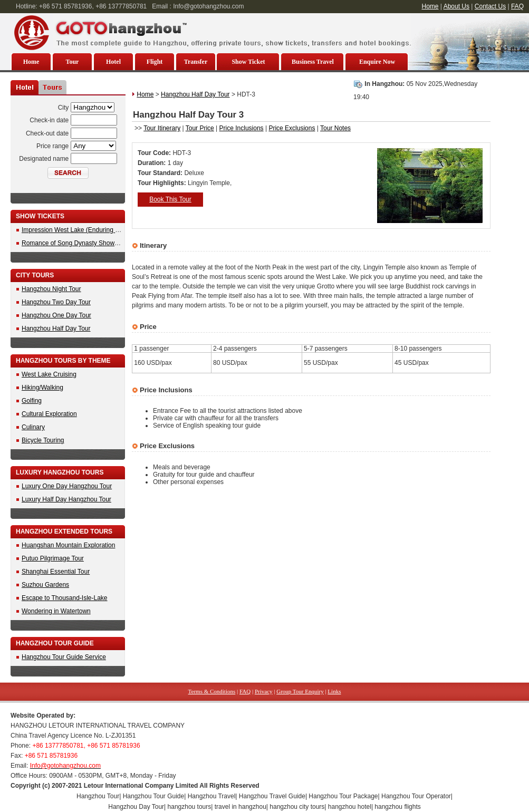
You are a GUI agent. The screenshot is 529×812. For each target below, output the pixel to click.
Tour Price (200, 128)
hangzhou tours (190, 807)
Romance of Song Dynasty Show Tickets (79, 243)
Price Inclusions (242, 128)
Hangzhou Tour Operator (416, 796)
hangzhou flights (397, 807)
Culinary (33, 427)
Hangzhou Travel (212, 796)
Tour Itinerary (162, 128)
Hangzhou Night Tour (51, 289)
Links (334, 691)
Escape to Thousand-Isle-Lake (65, 598)
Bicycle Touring (43, 440)
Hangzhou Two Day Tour (56, 302)
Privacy (264, 691)
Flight (155, 62)
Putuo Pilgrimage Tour (53, 558)
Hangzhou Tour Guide (154, 796)
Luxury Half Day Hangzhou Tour (66, 499)
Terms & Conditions (212, 691)
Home (430, 6)
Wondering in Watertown (56, 611)
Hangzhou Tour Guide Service (64, 657)
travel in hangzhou (241, 807)
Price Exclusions (292, 128)
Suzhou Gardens (45, 585)
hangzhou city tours (297, 807)
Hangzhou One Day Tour (56, 315)
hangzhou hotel (350, 807)
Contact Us (490, 6)
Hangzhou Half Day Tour (56, 328)
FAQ (517, 6)
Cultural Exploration (49, 414)
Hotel (113, 62)
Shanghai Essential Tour (56, 572)
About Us (456, 6)
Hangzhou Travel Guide (272, 796)
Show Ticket (248, 62)
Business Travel (313, 62)
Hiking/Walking (42, 388)
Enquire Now (377, 62)
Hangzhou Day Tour (136, 807)
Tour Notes (335, 128)
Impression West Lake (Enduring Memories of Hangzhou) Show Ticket (120, 230)
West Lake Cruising (49, 374)
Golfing (32, 401)
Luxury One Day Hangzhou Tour (67, 486)
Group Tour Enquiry (300, 691)
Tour (73, 62)
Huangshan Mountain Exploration (68, 545)
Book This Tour (170, 199)
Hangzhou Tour (98, 796)
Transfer (196, 62)
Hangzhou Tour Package (343, 796)
